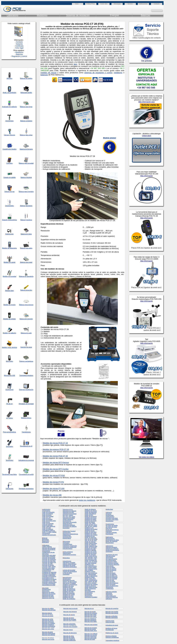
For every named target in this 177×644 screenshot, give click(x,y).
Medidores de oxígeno (91, 535)
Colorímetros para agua (49, 555)
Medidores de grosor (91, 521)
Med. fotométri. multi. (91, 559)
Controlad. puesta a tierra (49, 582)
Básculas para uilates (91, 625)
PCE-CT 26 (64, 449)
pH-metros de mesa (111, 527)
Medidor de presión (9, 305)
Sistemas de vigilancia (112, 549)
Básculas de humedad (70, 619)
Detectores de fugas (48, 595)
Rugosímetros (110, 543)
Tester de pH (109, 572)
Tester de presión (111, 573)
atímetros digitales (111, 592)
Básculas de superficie (112, 608)
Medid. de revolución (91, 548)
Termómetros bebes (111, 562)
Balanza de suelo (26, 333)
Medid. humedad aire (91, 560)
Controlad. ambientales (49, 575)
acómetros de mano (112, 555)
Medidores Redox (90, 577)
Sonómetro (10, 446)
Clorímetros (45, 554)
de (10, 107)
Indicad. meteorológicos (69, 564)
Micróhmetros (89, 593)
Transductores (26, 432)
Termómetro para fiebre (9, 474)
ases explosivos (68, 552)
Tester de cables (110, 567)
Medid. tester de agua (91, 587)
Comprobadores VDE (48, 569)
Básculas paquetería (90, 620)
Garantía (19, 44)
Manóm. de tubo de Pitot (70, 582)
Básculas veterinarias (112, 618)
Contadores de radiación (49, 574)
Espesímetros (67, 533)
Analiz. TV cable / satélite (49, 532)
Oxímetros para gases (112, 520)
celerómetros (46, 509)
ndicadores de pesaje (112, 625)
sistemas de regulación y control (98, 73)
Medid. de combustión (69, 599)
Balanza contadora (26, 121)
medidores (118, 73)
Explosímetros (67, 538)
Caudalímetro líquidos (9, 149)
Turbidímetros (110, 589)
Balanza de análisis (26, 78)
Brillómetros (45, 542)
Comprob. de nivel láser (49, 561)
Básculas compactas (48, 622)
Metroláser (88, 590)
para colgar (29, 135)
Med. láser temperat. (91, 563)
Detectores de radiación (69, 511)
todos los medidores (87, 500)
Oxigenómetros (110, 517)
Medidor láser (10, 291)
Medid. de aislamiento (69, 589)
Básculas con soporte (91, 635)
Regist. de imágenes (111, 541)
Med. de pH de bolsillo (91, 539)
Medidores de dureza (91, 511)
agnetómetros (67, 578)
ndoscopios (66, 531)
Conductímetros (47, 571)
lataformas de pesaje (112, 633)
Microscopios (88, 596)
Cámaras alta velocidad (49, 548)
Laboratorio (13, 15)
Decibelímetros (46, 589)
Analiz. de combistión (10, 93)
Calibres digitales (47, 547)
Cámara (7, 135)
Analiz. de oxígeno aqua (49, 521)
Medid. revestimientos (91, 580)
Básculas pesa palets (91, 622)
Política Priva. (91, 4)
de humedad (12, 276)
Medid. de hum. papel (91, 525)
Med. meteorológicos (91, 566)
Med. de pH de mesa (91, 540)
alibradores (46, 545)
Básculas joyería (68, 630)
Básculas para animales (49, 610)
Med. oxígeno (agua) (91, 567)
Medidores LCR (89, 565)
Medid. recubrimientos (91, 576)
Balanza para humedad (26, 163)
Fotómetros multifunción (70, 547)
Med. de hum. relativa (91, 526)
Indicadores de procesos (26, 460)
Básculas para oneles (112, 612)
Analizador (5, 107)
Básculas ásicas (47, 613)
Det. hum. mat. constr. (69, 517)
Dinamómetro (9, 206)
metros (11, 418)
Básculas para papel (90, 616)
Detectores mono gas (48, 598)
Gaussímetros (67, 553)
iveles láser (109, 509)
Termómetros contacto (112, 563)
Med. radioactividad (90, 574)
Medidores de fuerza (90, 518)
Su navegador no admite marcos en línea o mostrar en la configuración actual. (147, 302)
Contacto (157, 4)
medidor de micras (48, 73)
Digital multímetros (68, 519)
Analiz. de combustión (48, 512)
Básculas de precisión (91, 613)
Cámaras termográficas (49, 550)
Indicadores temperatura (70, 567)
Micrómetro (9, 361)
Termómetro (9, 460)
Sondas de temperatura (112, 550)
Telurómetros (109, 557)
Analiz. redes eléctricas (49, 526)
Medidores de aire (68, 587)
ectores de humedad (69, 570)
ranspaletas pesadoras (112, 640)
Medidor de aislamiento (9, 248)
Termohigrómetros (111, 560)
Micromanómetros (90, 591)
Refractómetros (110, 538)
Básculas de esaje (90, 612)
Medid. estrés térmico (91, 556)
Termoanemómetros (111, 559)
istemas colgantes (111, 636)
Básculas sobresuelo (90, 638)
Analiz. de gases (47, 515)
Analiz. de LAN (46, 518)
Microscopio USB (10, 375)
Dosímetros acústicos (69, 525)
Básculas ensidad (47, 632)
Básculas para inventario (70, 627)
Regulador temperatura (26, 489)
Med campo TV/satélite (69, 583)
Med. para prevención (91, 573)
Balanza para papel (26, 262)
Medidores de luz (90, 531)
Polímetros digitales (111, 533)
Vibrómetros (109, 594)
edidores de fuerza (111, 628)
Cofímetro (9, 163)
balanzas (44, 75)
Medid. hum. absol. (90, 523)
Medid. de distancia (90, 509)
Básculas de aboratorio (70, 633)
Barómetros (45, 539)
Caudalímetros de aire (48, 552)
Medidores (42, 15)
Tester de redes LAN (111, 576)
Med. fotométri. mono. (91, 557)
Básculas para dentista (48, 635)
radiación (14, 107)
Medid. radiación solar (91, 546)
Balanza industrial (26, 177)
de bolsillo (29, 93)
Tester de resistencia (112, 577)
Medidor (5, 276)
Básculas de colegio (48, 620)
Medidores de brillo (68, 592)
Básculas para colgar (48, 629)
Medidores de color (68, 597)
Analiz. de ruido (46, 528)
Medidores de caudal (69, 594)
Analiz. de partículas (48, 523)
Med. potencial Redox (91, 569)
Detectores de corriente (49, 594)
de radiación (12, 333)
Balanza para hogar (26, 107)
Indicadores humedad (69, 563)
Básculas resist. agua (91, 631)
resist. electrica (12, 347)
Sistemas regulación (111, 547)
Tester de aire (110, 566)
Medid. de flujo (89, 515)
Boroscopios (46, 541)
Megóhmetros (67, 579)
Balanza (23, 93)
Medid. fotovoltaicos (90, 514)
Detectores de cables (48, 592)
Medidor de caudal (9, 262)
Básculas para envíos (48, 639)
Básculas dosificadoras (49, 633)
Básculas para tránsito (112, 613)
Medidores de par (90, 536)
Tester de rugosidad (111, 579)
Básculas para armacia (70, 612)
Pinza (5, 432)
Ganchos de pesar (26, 347)
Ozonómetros (109, 521)
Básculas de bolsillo (48, 616)
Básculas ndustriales (69, 624)
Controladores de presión (49, 579)
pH (7, 418)
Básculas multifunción (69, 640)
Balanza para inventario (26, 192)
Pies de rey (109, 528)
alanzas (45, 538)
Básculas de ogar (69, 618)
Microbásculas (110, 630)
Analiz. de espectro (48, 514)
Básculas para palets (90, 614)
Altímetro (9, 78)
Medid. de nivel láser (91, 532)
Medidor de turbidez (9, 319)
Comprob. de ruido (47, 564)
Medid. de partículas (90, 538)
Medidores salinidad (90, 550)
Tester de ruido (110, 580)
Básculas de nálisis (48, 608)
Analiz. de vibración (48, 529)
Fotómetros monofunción (70, 546)
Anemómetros (46, 533)
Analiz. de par (46, 522)
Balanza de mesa (26, 234)
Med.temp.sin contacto (91, 584)
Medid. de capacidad (69, 593)
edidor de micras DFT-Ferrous (57, 462)
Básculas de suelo (90, 639)
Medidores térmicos (90, 586)
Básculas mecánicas (69, 639)
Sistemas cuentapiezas (112, 637)
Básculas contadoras (48, 625)
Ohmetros (108, 514)
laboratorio (29, 206)
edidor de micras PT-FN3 (55, 475)
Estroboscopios (67, 537)
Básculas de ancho (69, 615)
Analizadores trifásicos (48, 531)
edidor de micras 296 (53, 495)
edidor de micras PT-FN (54, 482)
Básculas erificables (112, 616)
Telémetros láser (110, 556)
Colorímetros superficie (49, 557)
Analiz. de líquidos (47, 519)
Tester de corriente (111, 569)
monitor (73, 531)
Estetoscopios (67, 535)
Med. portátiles (89, 570)
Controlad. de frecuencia (49, 576)
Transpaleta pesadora (26, 375)
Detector (7, 192)
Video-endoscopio (111, 596)
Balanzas (145, 15)
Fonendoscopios (67, 544)
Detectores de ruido (68, 512)
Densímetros (46, 591)
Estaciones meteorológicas (70, 534)
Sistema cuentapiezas (26, 361)
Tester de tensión (111, 584)
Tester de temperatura (112, 583)
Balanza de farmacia (26, 149)
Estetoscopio (9, 234)
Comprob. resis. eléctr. (48, 568)
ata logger (45, 588)
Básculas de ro (89, 608)
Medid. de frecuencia (91, 516)
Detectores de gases (48, 596)
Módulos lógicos (26, 418)
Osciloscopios (110, 515)
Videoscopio (9, 489)
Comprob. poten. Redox (49, 566)
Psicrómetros (109, 534)
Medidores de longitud (91, 529)
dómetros (109, 512)
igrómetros (66, 558)
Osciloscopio (10, 390)
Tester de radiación (111, 574)
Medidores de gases (90, 519)
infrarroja (12, 135)
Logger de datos (67, 573)
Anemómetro (9, 121)
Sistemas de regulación (78, 15)
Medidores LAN (89, 528)
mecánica (29, 220)
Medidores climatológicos (70, 585)
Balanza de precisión (26, 319)
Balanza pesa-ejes (26, 290)
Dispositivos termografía (70, 522)
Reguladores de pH (26, 446)
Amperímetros (46, 511)
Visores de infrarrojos (112, 597)
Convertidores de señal (26, 474)
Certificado (19, 46)
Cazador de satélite (9, 177)
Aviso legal (19, 48)
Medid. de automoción (69, 590)
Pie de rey (9, 404)
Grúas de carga (110, 622)
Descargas (117, 4)
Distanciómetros (67, 524)
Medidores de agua (68, 586)
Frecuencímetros (68, 549)
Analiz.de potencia (47, 525)
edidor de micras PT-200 (54, 488)
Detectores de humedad (70, 514)
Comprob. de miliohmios (49, 559)
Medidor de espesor (51, 449)
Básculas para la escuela (70, 608)
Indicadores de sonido (69, 565)
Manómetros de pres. (69, 580)
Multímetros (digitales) (91, 597)
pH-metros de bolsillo (112, 525)
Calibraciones (143, 4)
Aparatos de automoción (49, 535)
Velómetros (109, 593)
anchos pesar (110, 621)
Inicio (77, 4)
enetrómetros (110, 524)
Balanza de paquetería (26, 276)
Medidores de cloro (68, 596)
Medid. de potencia (90, 542)
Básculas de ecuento (91, 628)
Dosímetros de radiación (70, 526)
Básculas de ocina (48, 619)
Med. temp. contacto (90, 583)
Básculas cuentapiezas (49, 626)
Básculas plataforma (90, 619)
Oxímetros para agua (112, 518)
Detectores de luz (68, 509)
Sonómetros (109, 551)
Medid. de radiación (90, 545)
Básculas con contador (48, 623)
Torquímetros (109, 587)
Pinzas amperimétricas (112, 530)
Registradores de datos (112, 540)
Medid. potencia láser (91, 543)
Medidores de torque (91, 553)
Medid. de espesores (91, 512)
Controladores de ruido (49, 581)
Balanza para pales (26, 248)
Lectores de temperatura (70, 571)
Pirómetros (109, 531)
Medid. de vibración (90, 555)
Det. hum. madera (68, 515)
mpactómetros (67, 561)
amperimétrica (11, 432)
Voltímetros (109, 599)
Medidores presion (90, 572)
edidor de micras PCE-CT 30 (56, 456)
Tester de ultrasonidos (112, 586)
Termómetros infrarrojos (112, 565)
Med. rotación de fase (91, 581)
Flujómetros (66, 543)
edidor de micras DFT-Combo (56, 469)
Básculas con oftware (91, 634)
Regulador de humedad (26, 404)
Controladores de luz (48, 578)
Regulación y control (19, 56)
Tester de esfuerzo (111, 570)
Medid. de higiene (90, 522)
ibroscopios (66, 541)
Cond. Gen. (104, 4)
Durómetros (66, 528)
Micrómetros (88, 594)
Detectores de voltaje (69, 518)
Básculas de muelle (69, 637)
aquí (75, 64)
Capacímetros (46, 551)
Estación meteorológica (9, 220)
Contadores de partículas (49, 572)
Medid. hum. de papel (91, 562)
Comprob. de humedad (49, 558)
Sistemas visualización (26, 390)
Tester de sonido (110, 581)
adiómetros (109, 537)
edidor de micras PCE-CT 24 (56, 443)
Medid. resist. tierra (90, 579)
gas (13, 192)
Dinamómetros (67, 521)
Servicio (130, 4)
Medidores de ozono (90, 533)
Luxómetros (66, 574)
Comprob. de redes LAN (49, 562)
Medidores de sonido (91, 552)
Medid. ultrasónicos (90, 589)
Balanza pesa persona (26, 305)
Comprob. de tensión (48, 565)
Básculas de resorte (90, 629)
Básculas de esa (69, 636)
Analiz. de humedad (48, 516)
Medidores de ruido (90, 549)
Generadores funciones (69, 555)
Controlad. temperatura (49, 583)
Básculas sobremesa (90, 637)
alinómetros (109, 546)
